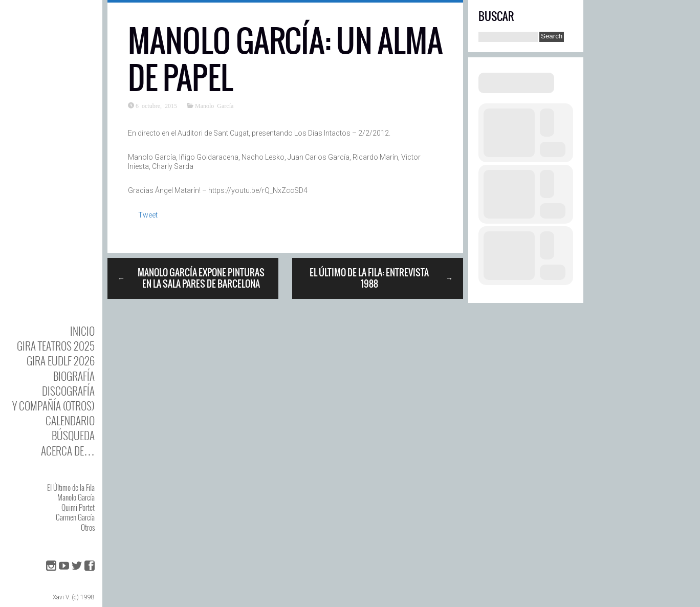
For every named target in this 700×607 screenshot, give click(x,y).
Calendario (70, 420)
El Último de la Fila (71, 487)
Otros (88, 527)
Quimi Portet (78, 507)
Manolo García (76, 497)
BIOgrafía (74, 376)
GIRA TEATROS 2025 (56, 346)
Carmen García (75, 517)
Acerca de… (68, 451)
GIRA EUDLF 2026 (61, 361)
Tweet (148, 215)
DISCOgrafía (68, 391)
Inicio (82, 331)
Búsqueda (73, 435)
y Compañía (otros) (53, 406)
